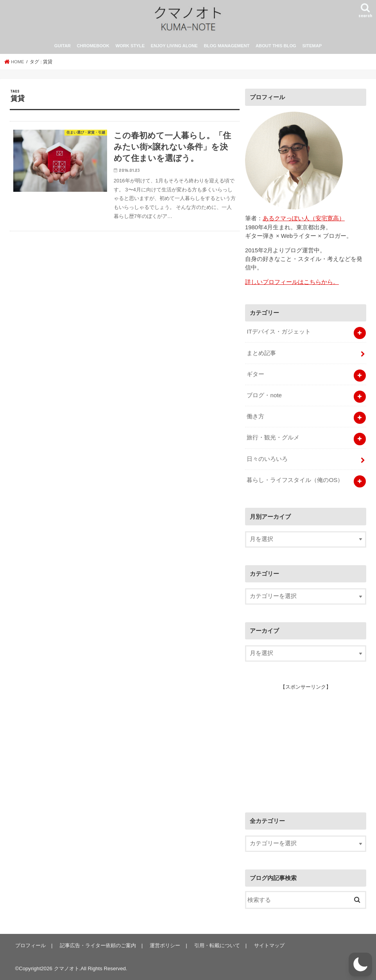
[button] (360, 964)
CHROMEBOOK (93, 50)
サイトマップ (266, 945)
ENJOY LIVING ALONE (174, 50)
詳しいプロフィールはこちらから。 (292, 286)
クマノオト (67, 968)
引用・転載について (215, 945)
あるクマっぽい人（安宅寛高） (304, 222)
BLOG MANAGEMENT (226, 50)
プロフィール (30, 945)
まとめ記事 (261, 356)
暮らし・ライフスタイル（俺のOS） (295, 480)
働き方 (255, 418)
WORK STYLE (130, 50)
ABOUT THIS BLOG (276, 50)
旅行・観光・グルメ (273, 438)
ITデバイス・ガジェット (278, 335)
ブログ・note (264, 397)
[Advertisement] (304, 743)
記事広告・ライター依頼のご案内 (97, 945)
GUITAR (63, 50)
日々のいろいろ (267, 459)
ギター (255, 377)
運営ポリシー (163, 945)
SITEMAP (312, 50)
